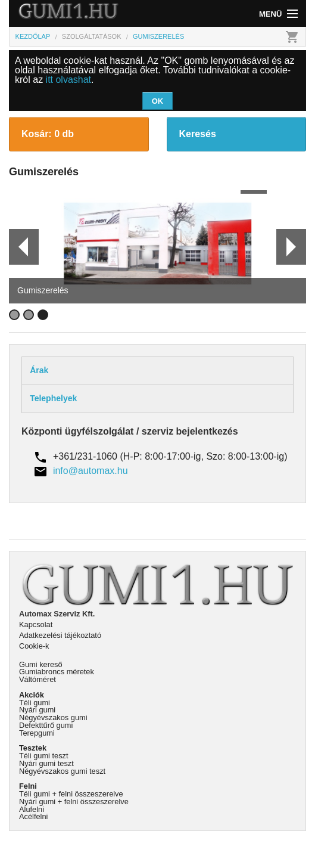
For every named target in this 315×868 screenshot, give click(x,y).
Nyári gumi (37, 710)
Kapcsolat (36, 624)
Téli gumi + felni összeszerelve (71, 794)
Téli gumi (35, 703)
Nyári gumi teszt (46, 763)
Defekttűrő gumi (46, 725)
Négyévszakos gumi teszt (62, 771)
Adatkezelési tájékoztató (60, 635)
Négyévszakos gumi (53, 717)
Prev (18, 247)
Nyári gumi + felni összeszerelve (74, 802)
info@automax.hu (91, 471)
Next (291, 247)
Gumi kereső (41, 664)
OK (158, 101)
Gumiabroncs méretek (57, 672)
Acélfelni (33, 816)
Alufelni (32, 809)
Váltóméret (38, 679)
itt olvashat (68, 80)
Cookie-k (34, 646)
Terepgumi (37, 733)
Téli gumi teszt (44, 756)
